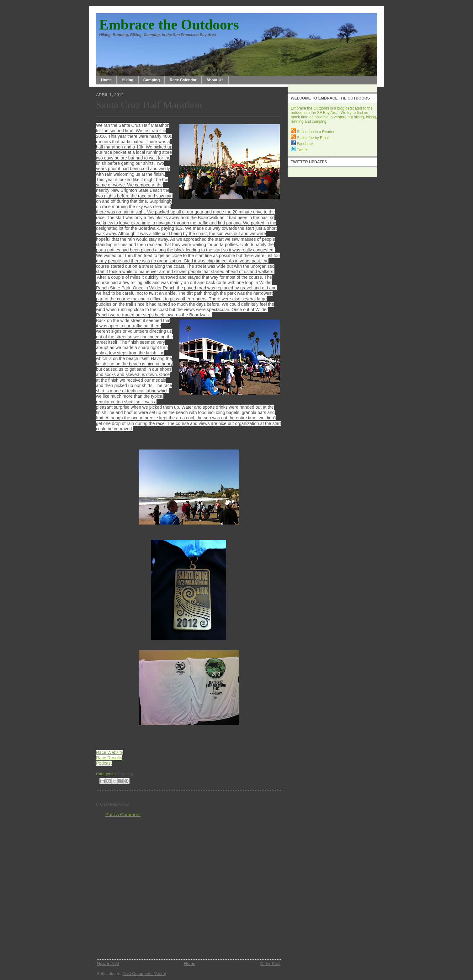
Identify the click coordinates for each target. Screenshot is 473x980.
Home (106, 80)
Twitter (299, 150)
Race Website (110, 752)
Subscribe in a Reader (313, 132)
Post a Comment (123, 814)
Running (125, 774)
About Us (215, 80)
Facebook (302, 144)
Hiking (128, 80)
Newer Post (108, 964)
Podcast (104, 763)
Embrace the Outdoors (169, 25)
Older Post (270, 964)
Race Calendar (183, 80)
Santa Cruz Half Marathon (149, 105)
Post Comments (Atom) (144, 974)
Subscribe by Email (310, 138)
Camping (152, 80)
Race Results (109, 758)
